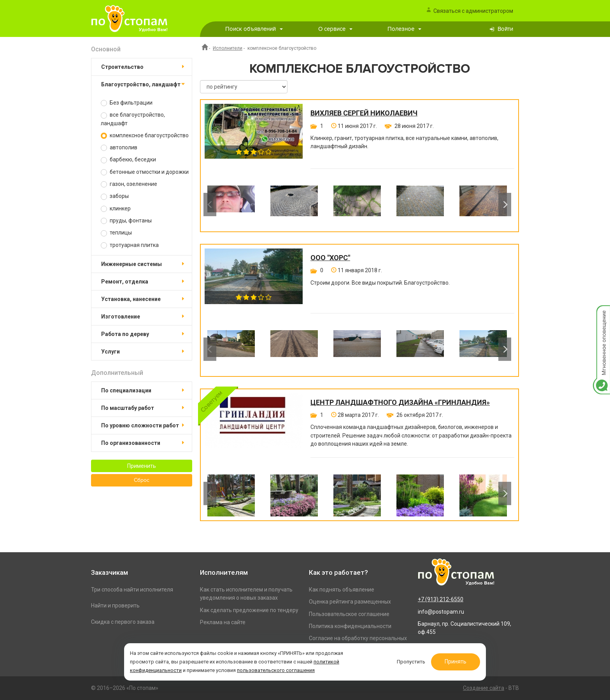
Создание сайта (484, 688)
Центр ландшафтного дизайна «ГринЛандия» (400, 402)
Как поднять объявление (342, 590)
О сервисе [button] (335, 29)
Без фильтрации (127, 103)
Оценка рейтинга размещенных (350, 602)
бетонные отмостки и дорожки (145, 172)
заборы (115, 196)
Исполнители (228, 48)
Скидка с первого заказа (123, 622)
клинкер (116, 209)
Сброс (142, 480)
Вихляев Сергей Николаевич (364, 113)
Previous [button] (210, 205)
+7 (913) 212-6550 (441, 599)
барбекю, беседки (128, 160)
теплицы (116, 233)
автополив (119, 148)
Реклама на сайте (223, 622)
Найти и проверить (115, 605)
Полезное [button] (404, 29)
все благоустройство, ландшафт (133, 119)
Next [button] (505, 205)
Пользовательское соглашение (349, 614)
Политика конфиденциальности (350, 626)
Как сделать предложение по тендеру (249, 610)
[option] (231, 205)
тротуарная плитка (130, 245)
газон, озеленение (129, 184)
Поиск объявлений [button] (254, 29)
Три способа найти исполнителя (132, 590)
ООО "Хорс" (330, 258)
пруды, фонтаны (126, 221)
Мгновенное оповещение (601, 313)
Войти (505, 29)
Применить (142, 466)
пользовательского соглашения (276, 670)
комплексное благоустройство (145, 136)
